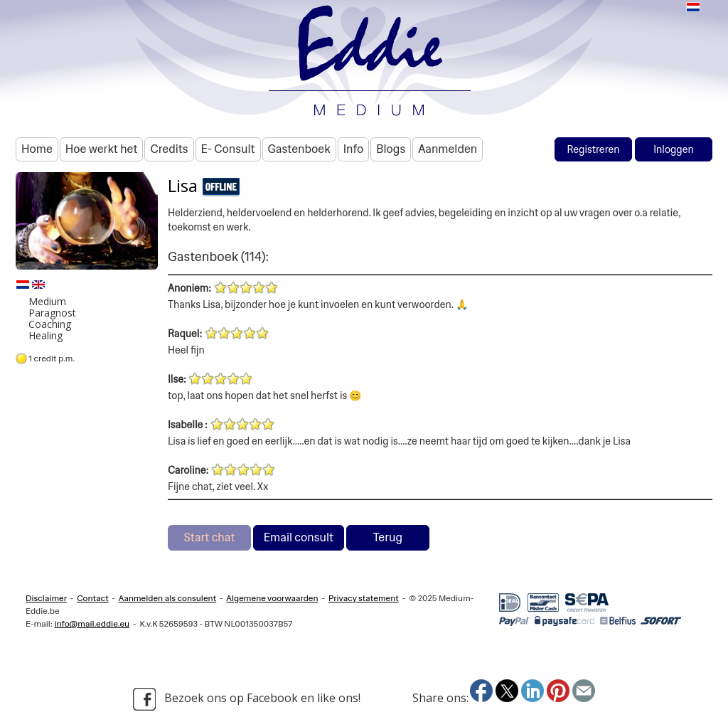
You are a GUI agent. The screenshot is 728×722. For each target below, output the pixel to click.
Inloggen (674, 149)
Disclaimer (46, 598)
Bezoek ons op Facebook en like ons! (247, 699)
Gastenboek (299, 149)
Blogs (391, 149)
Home (37, 149)
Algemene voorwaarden (272, 598)
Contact (93, 598)
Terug (388, 537)
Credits (169, 149)
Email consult (299, 537)
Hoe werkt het (102, 149)
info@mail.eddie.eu (92, 624)
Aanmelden (448, 149)
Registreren (593, 149)
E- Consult (228, 149)
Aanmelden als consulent (167, 598)
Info (354, 149)
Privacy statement (364, 598)
